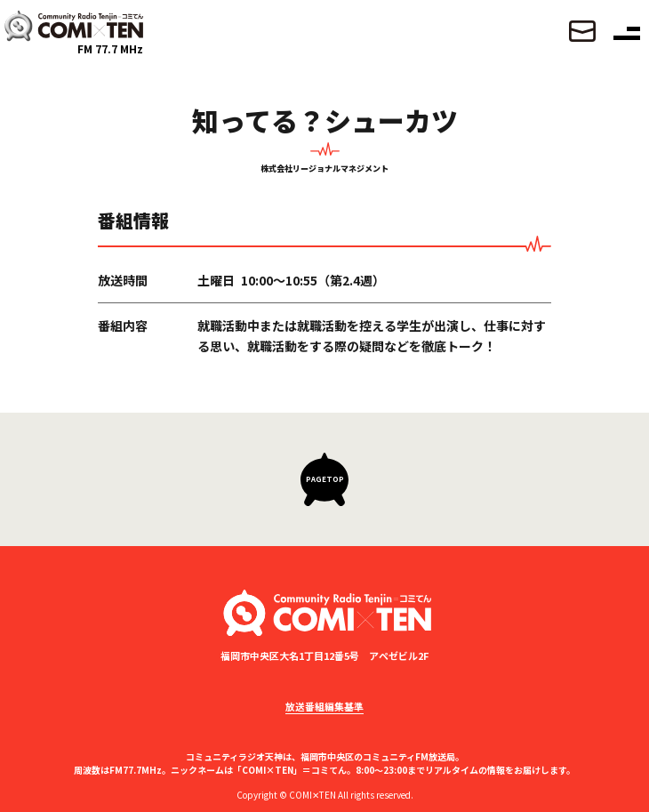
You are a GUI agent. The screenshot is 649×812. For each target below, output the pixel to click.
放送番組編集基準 (324, 706)
